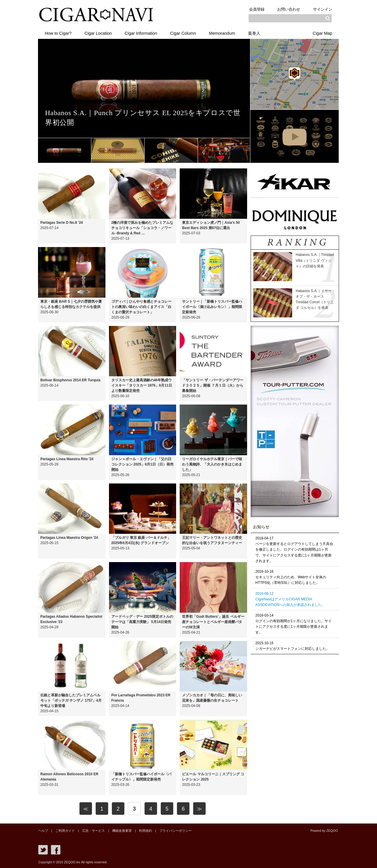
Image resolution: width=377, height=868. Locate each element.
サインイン (323, 9)
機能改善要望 (122, 831)
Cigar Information (141, 33)
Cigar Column (183, 33)
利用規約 (145, 831)
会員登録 (257, 9)
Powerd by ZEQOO (324, 831)
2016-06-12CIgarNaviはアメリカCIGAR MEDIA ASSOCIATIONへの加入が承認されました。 (290, 599)
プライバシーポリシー (175, 831)
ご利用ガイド (65, 831)
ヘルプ (43, 831)
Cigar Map (323, 33)
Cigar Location (98, 33)
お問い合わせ (289, 9)
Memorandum (222, 33)
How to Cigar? (58, 33)
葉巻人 (254, 33)
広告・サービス (94, 831)
